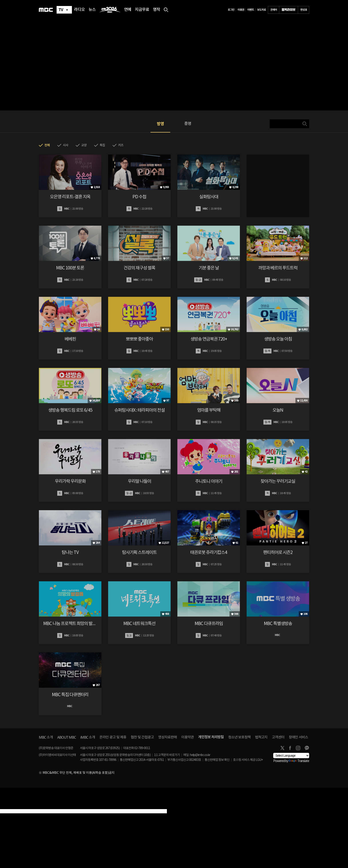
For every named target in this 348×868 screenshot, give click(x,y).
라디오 (79, 10)
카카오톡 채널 (307, 748)
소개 (46, 737)
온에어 (274, 10)
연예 (128, 10)
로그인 (231, 10)
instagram (298, 748)
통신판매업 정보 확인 (217, 760)
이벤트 (251, 10)
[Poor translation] (11, 806)
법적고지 (261, 737)
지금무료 (142, 10)
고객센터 (278, 737)
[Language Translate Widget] (291, 756)
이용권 (241, 10)
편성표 (304, 10)
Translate (299, 761)
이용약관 (188, 737)
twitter (282, 748)
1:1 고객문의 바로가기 (167, 755)
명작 (156, 10)
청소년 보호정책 (239, 737)
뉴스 (92, 10)
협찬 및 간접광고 (142, 737)
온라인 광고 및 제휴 (113, 737)
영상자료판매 (168, 737)
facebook (290, 748)
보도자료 (261, 10)
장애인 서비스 (298, 737)
